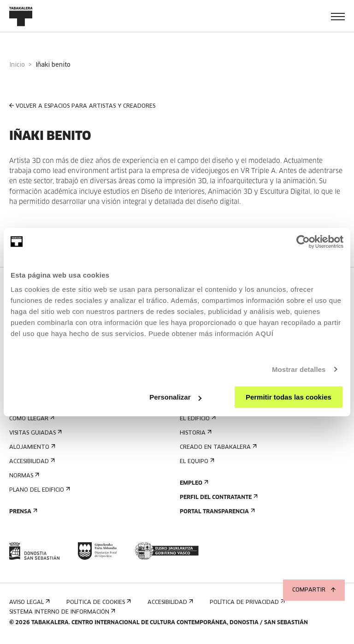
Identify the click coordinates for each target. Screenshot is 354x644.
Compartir (314, 590)
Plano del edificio (39, 490)
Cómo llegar (31, 419)
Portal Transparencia (216, 512)
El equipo (196, 461)
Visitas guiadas (35, 433)
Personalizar (175, 397)
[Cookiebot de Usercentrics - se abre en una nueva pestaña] (303, 242)
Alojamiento (31, 447)
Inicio (17, 65)
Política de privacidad (246, 602)
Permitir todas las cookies (289, 397)
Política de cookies (98, 602)
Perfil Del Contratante (218, 497)
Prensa (22, 512)
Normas (23, 476)
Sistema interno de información (61, 612)
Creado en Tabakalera (217, 447)
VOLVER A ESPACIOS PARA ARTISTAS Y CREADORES (82, 106)
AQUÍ (265, 334)
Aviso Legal (29, 602)
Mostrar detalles (299, 369)
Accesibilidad (31, 461)
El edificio (197, 419)
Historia (195, 433)
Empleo (193, 483)
